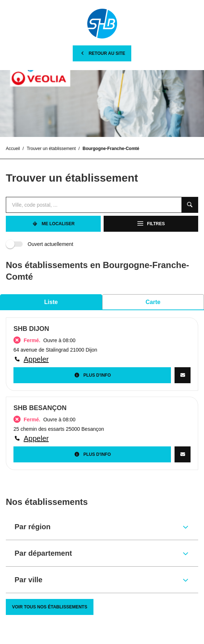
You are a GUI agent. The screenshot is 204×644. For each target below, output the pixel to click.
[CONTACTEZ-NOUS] (183, 375)
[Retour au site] (102, 53)
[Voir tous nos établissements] (50, 607)
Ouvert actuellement (41, 244)
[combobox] (94, 205)
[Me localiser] (53, 224)
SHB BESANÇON (40, 408)
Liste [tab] (51, 302)
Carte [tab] (153, 302)
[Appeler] (102, 359)
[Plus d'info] (92, 375)
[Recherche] (190, 205)
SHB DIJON (31, 329)
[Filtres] (151, 224)
